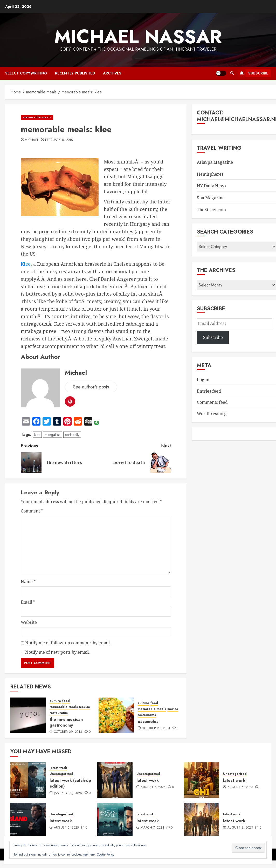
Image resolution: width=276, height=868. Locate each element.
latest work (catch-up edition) (70, 783)
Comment (32, 511)
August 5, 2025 (66, 828)
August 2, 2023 (240, 828)
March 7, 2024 (152, 828)
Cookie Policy (105, 855)
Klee (26, 264)
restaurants (59, 713)
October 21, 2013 (156, 728)
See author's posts (91, 387)
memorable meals (37, 117)
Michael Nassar (138, 37)
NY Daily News (212, 186)
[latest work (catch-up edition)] (28, 780)
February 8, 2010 (59, 140)
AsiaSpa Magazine (215, 162)
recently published (75, 73)
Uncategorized (61, 774)
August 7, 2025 (153, 787)
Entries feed (209, 391)
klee (37, 435)
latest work (58, 768)
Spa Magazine (211, 198)
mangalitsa (53, 435)
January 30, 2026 (68, 793)
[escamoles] (116, 715)
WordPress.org (212, 414)
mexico (85, 707)
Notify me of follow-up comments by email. (68, 643)
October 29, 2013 (68, 732)
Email (28, 602)
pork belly (72, 435)
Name (28, 582)
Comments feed (212, 402)
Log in (203, 380)
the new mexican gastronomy (66, 722)
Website (29, 622)
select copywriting (26, 73)
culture (55, 701)
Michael (32, 140)
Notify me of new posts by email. (57, 652)
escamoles (148, 722)
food (66, 701)
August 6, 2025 (240, 787)
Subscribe (253, 73)
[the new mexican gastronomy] (28, 715)
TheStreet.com (211, 210)
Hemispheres (210, 174)
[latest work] (115, 780)
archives (112, 73)
